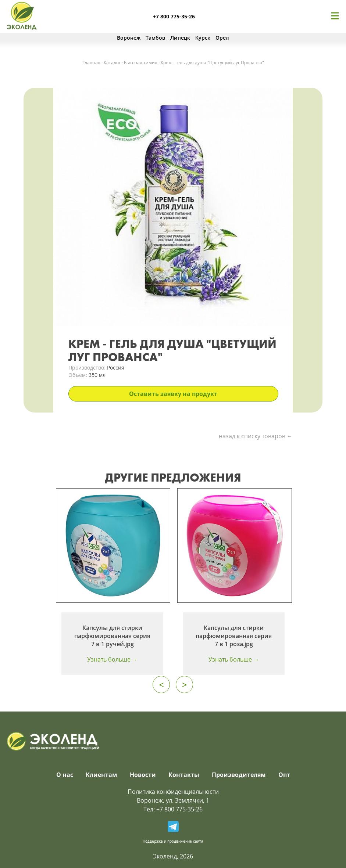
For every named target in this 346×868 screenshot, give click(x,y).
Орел (222, 38)
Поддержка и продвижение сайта (173, 841)
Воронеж (129, 38)
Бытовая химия (141, 63)
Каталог (112, 63)
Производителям (239, 775)
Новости (143, 775)
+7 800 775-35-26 (174, 16)
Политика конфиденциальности (173, 792)
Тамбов (155, 38)
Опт (284, 775)
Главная (91, 63)
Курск (203, 38)
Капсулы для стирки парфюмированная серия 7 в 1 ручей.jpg (112, 636)
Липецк (180, 38)
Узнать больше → (113, 659)
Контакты (184, 775)
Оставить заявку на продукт (173, 394)
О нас (65, 775)
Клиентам (101, 775)
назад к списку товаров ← (256, 436)
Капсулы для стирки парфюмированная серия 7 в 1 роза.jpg (234, 636)
